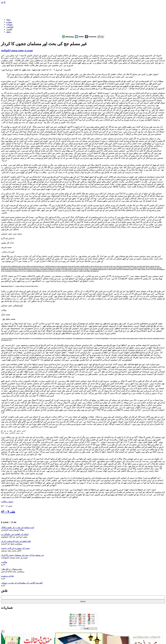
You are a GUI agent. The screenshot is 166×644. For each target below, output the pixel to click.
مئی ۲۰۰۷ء (8, 512)
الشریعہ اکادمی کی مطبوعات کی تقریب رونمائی (22, 583)
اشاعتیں (10, 27)
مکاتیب (4, 563)
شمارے (9, 22)
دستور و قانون (7, 502)
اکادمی (9, 29)
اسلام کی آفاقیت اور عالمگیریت (15, 535)
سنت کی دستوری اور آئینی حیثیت (15, 549)
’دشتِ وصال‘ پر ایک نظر (12, 569)
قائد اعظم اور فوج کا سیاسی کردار (16, 542)
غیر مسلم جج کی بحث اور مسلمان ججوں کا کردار (22, 556)
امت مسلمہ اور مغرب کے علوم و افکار (18, 528)
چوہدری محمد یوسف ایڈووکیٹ (17, 50)
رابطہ (9, 32)
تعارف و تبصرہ (7, 576)
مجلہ (8, 20)
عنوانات (9, 24)
